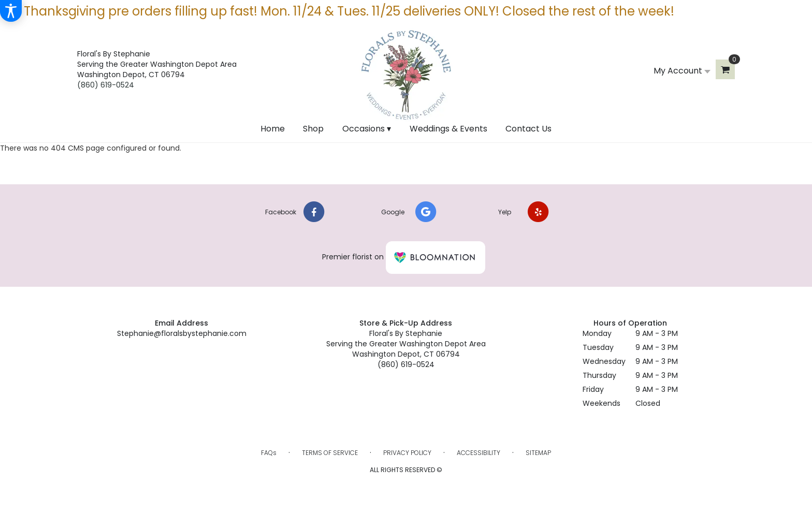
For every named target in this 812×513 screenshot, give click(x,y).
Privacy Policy (407, 453)
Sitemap (538, 453)
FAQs (269, 453)
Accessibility (479, 453)
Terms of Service (330, 453)
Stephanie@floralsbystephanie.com (182, 333)
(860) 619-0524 (106, 85)
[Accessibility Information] (11, 11)
